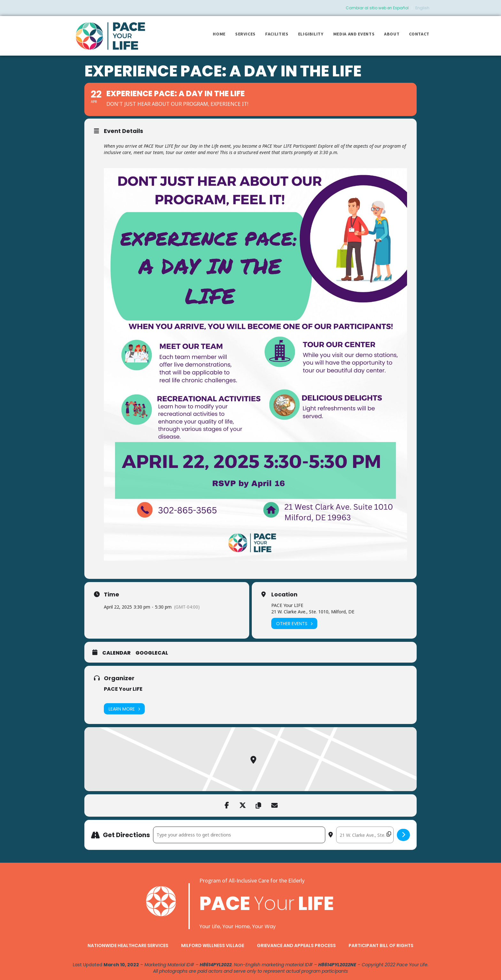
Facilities (277, 34)
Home (219, 34)
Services (245, 34)
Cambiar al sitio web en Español (377, 8)
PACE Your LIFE (123, 689)
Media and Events (354, 34)
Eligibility (311, 34)
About (392, 34)
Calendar (116, 653)
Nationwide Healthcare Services (128, 945)
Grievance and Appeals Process (296, 945)
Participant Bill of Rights (381, 945)
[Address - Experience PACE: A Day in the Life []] (239, 835)
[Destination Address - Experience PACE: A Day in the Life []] (365, 835)
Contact (419, 34)
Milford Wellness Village (213, 945)
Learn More (124, 709)
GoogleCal (152, 653)
